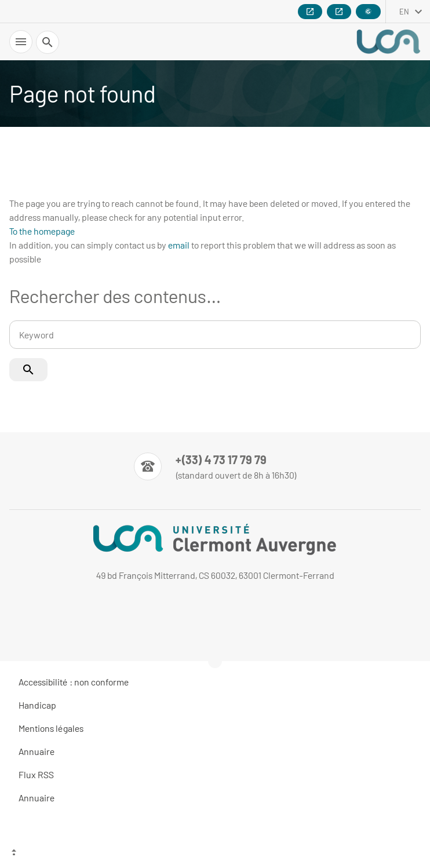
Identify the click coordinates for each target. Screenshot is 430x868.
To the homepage (42, 231)
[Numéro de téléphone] (215, 466)
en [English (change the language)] (404, 12)
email (179, 245)
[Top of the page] (215, 854)
